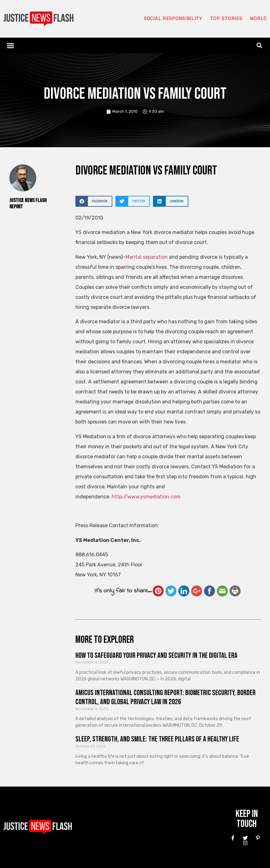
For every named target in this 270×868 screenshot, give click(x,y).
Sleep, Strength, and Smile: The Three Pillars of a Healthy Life (157, 739)
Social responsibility (172, 19)
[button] (11, 45)
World (258, 19)
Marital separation (147, 257)
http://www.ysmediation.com (146, 497)
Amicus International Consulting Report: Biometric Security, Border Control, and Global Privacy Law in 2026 (166, 697)
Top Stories (226, 19)
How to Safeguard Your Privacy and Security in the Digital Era (156, 655)
